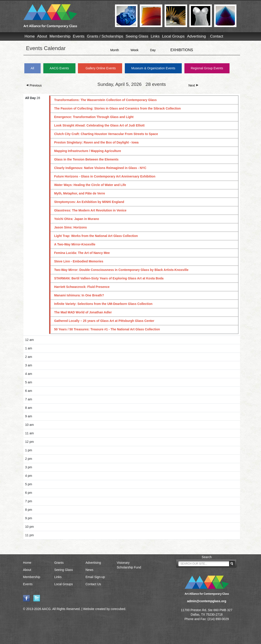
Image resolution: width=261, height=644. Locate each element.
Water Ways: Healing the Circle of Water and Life (90, 185)
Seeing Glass (137, 36)
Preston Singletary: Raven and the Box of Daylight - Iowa (96, 142)
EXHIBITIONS (182, 50)
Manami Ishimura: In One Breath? (79, 295)
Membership (60, 36)
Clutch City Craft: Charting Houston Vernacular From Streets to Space (106, 134)
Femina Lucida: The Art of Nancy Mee (82, 253)
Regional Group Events (207, 68)
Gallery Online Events (101, 68)
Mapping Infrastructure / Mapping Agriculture (88, 151)
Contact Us (93, 584)
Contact (217, 36)
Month (115, 50)
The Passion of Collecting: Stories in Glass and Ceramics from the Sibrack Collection (117, 108)
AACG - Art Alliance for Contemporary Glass (66, 16)
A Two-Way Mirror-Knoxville (75, 244)
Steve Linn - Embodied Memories (79, 261)
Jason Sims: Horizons (70, 227)
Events (79, 36)
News (89, 570)
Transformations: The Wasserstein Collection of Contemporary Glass (105, 100)
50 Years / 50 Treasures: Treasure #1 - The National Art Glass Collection (107, 329)
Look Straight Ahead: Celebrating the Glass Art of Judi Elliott (99, 125)
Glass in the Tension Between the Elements (86, 159)
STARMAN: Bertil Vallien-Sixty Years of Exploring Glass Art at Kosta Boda (109, 278)
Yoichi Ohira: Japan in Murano (76, 219)
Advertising (196, 36)
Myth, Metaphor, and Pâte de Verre (79, 193)
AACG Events (59, 68)
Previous (34, 85)
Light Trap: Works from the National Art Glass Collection (96, 236)
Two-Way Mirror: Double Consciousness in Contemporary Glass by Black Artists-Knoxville (121, 270)
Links (155, 36)
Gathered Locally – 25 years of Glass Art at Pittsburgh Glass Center (104, 321)
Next (193, 85)
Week (135, 50)
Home (30, 36)
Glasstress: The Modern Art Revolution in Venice (90, 210)
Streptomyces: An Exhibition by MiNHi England (89, 202)
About (42, 36)
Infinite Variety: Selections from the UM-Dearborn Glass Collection (103, 304)
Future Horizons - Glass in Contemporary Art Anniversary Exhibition (105, 176)
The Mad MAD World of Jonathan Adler (83, 312)
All (32, 68)
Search (207, 557)
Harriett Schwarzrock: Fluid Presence (82, 287)
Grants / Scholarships (105, 36)
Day (153, 50)
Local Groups (173, 36)
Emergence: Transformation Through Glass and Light (94, 117)
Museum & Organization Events (153, 68)
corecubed (118, 609)
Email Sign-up (95, 577)
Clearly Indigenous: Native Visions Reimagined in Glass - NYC (100, 168)
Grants (59, 563)
